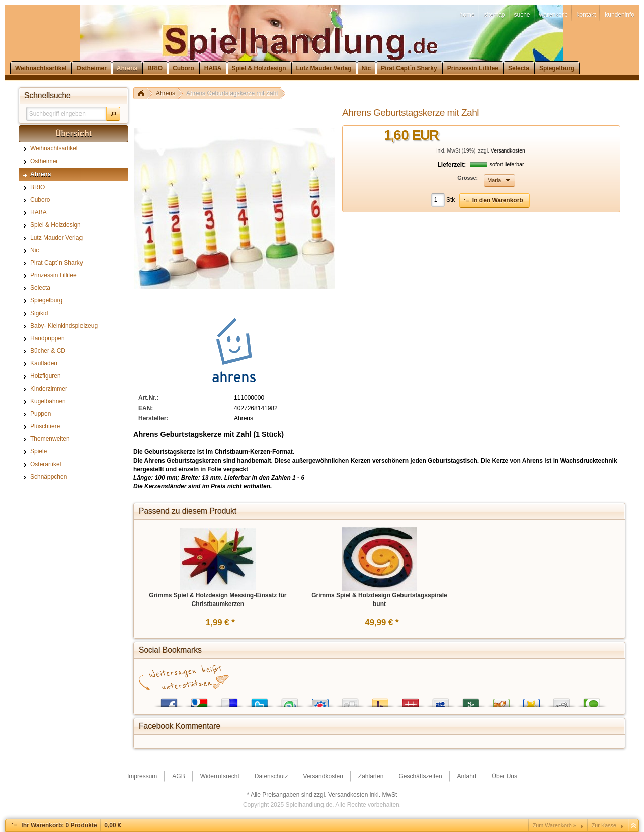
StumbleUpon (290, 700)
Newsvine (471, 700)
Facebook (169, 700)
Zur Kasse (604, 825)
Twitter (260, 700)
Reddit (561, 700)
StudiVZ (320, 700)
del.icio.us (229, 700)
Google (199, 700)
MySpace (441, 700)
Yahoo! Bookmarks (380, 700)
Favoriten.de (531, 700)
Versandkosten (508, 151)
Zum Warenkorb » (554, 825)
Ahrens (166, 93)
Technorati (592, 700)
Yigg (501, 700)
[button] (113, 114)
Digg (350, 700)
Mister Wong (411, 700)
